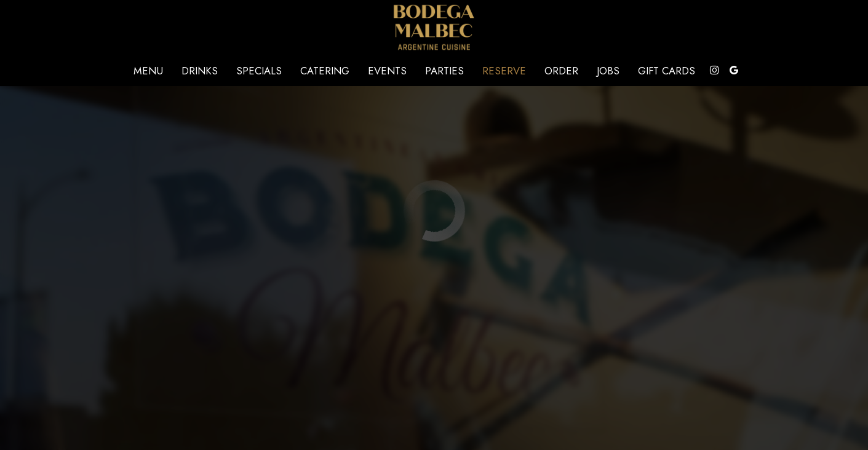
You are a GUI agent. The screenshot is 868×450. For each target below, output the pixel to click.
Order (561, 71)
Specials (259, 71)
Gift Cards (667, 71)
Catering (325, 71)
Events (387, 71)
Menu (148, 71)
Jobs (608, 71)
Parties (444, 71)
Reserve (504, 71)
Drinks (200, 71)
